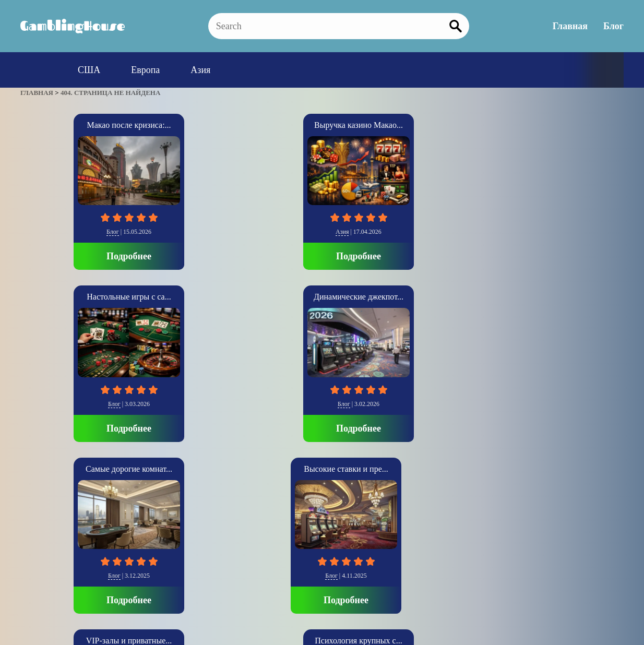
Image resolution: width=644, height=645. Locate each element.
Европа (145, 70)
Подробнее (76, 256)
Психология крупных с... (322, 297)
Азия (200, 70)
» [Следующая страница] (35, 518)
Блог (613, 26)
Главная (570, 26)
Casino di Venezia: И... (568, 297)
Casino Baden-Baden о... (445, 297)
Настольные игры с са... (322, 125)
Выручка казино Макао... (199, 125)
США (89, 70)
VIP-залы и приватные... (199, 297)
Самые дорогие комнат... (568, 125)
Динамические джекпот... (445, 125)
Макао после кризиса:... (75, 125)
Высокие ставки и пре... (75, 297)
